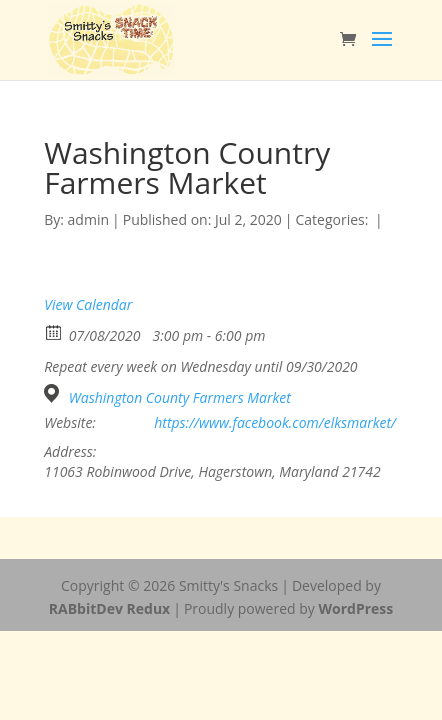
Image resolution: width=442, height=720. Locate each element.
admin (88, 219)
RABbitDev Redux (109, 608)
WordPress (355, 608)
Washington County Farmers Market (180, 398)
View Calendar (88, 304)
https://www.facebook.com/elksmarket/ (275, 423)
